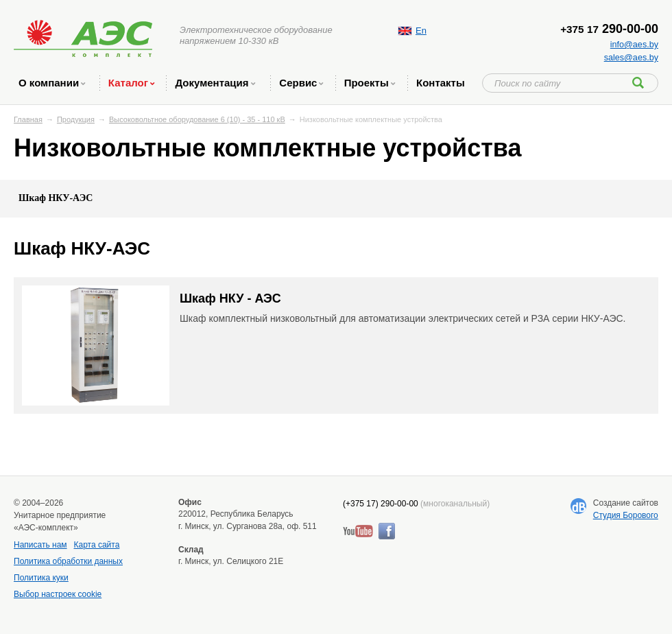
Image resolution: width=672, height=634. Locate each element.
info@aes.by (634, 45)
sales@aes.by (631, 58)
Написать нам (40, 545)
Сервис (301, 83)
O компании (52, 83)
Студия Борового (626, 515)
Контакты (441, 83)
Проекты (370, 83)
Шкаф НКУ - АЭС (230, 298)
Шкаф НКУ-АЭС (56, 198)
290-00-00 (609, 29)
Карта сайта (96, 545)
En (421, 31)
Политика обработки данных (68, 561)
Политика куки (41, 578)
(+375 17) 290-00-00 (381, 504)
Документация (215, 83)
